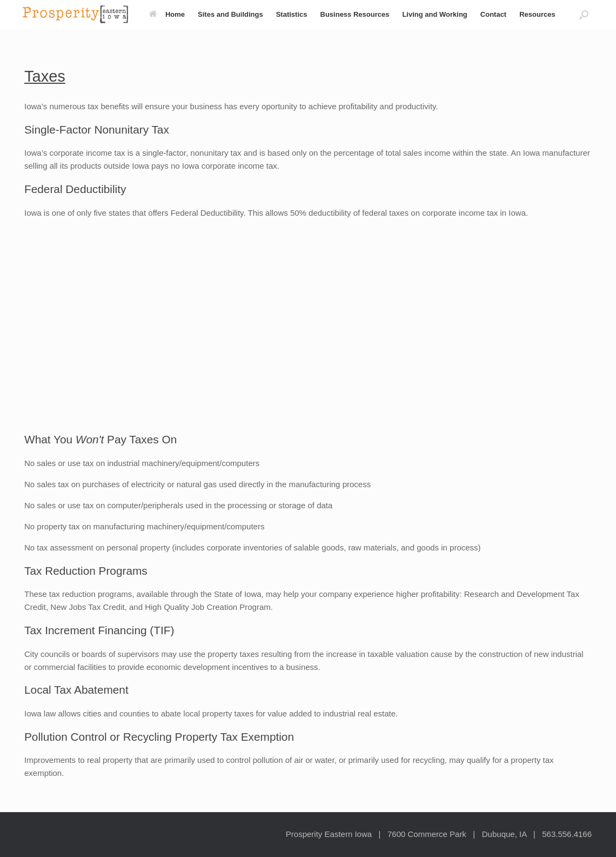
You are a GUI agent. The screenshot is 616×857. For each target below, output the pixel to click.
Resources (537, 14)
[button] (584, 14)
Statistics (292, 14)
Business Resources (355, 14)
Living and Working (434, 14)
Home (167, 14)
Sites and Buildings (230, 14)
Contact (493, 14)
